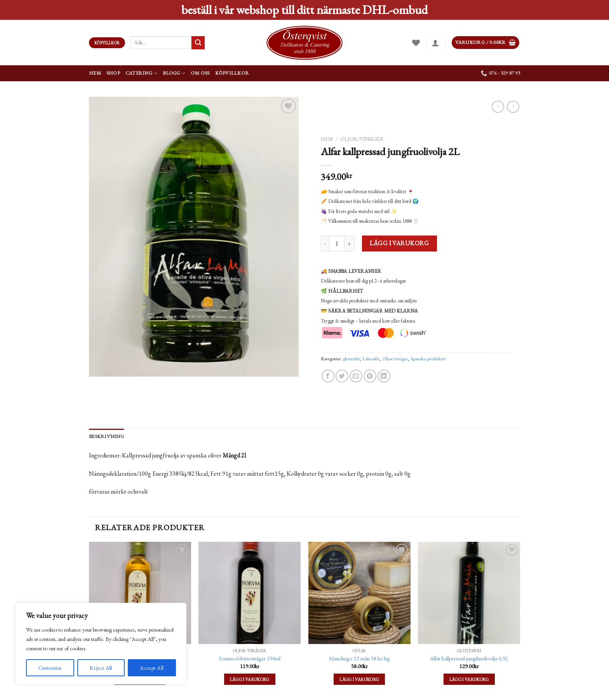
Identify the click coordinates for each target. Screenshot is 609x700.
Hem (95, 73)
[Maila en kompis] (356, 376)
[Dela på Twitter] (342, 376)
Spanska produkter (428, 359)
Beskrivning (106, 436)
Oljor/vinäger (362, 139)
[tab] (106, 436)
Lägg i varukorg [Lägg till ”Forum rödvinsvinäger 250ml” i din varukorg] (250, 679)
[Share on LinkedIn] (384, 376)
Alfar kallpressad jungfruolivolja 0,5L (469, 658)
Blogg (174, 73)
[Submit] (198, 43)
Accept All (152, 668)
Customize (50, 668)
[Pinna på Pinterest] (370, 376)
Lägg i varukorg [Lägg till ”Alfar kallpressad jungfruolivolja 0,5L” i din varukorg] (469, 679)
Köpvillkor (232, 73)
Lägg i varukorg (399, 243)
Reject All (101, 668)
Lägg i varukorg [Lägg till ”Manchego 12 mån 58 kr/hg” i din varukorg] (359, 679)
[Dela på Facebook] (328, 376)
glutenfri (351, 359)
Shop (113, 73)
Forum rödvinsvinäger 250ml (250, 658)
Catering (142, 73)
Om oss (200, 73)
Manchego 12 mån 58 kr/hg (359, 658)
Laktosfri (371, 359)
